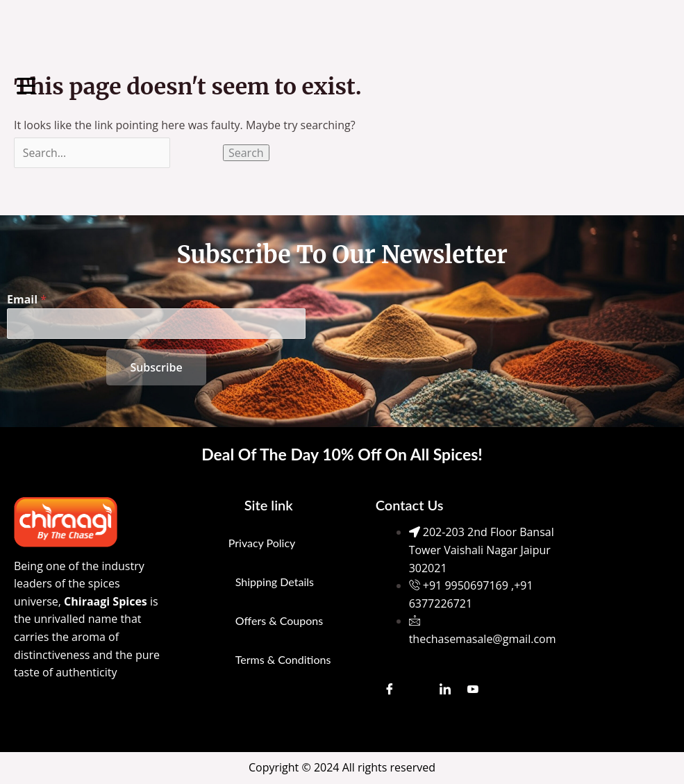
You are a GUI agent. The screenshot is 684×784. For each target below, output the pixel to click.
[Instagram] (417, 690)
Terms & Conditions (283, 659)
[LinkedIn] (445, 690)
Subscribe (156, 367)
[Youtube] (473, 690)
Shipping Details (275, 582)
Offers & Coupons (279, 620)
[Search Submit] (199, 153)
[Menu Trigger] (26, 85)
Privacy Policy (262, 543)
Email (27, 299)
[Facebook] (390, 690)
